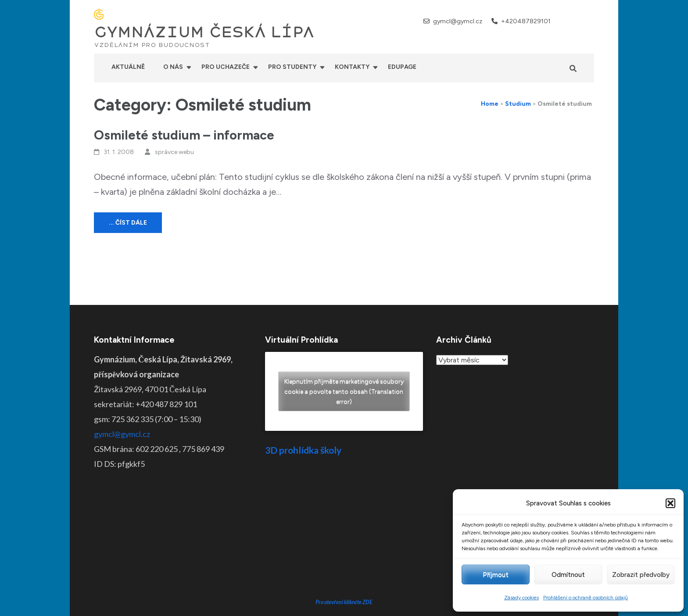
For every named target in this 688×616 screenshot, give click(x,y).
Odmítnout (568, 575)
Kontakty (352, 67)
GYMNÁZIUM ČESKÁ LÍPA (204, 32)
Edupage (402, 67)
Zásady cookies (521, 598)
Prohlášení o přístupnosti (411, 603)
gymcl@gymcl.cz (458, 21)
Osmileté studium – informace (184, 135)
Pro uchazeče (226, 67)
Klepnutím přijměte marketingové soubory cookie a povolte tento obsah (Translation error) (344, 391)
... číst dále (128, 223)
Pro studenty (292, 67)
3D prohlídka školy (303, 450)
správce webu (174, 152)
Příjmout (496, 575)
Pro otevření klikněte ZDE (344, 535)
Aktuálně (128, 67)
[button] (670, 503)
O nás (173, 67)
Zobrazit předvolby (641, 575)
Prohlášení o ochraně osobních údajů (586, 598)
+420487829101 (526, 21)
